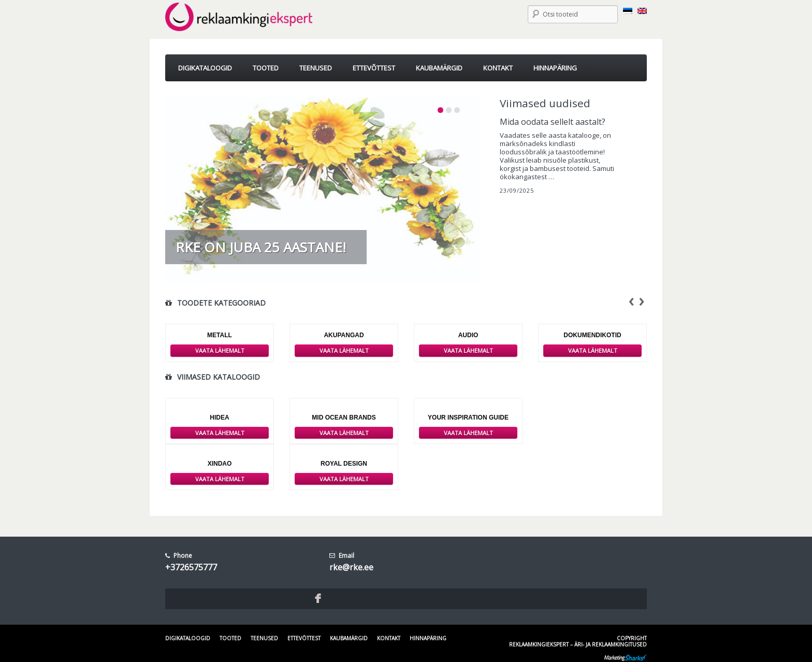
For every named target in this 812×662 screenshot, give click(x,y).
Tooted (230, 638)
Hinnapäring (428, 638)
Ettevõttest (304, 638)
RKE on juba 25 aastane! (261, 247)
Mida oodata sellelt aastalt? (553, 122)
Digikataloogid (188, 638)
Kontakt (389, 638)
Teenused (264, 638)
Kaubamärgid (349, 638)
